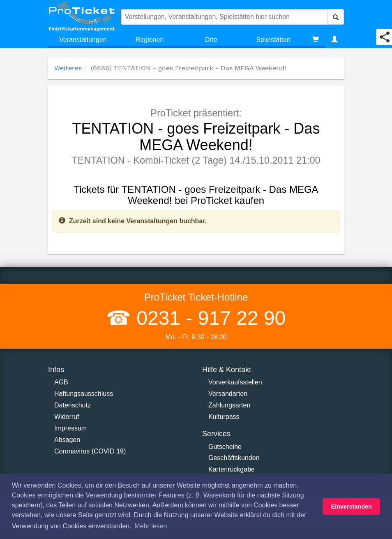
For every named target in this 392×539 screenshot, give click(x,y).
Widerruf (67, 417)
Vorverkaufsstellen (235, 382)
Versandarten (228, 394)
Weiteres (68, 68)
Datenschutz (73, 405)
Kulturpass (224, 417)
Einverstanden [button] (352, 507)
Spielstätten (273, 40)
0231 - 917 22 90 (208, 318)
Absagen (67, 440)
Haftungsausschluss (84, 394)
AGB (61, 382)
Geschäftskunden (234, 458)
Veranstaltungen (83, 40)
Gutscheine (225, 447)
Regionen (150, 40)
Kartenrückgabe (232, 469)
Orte (211, 40)
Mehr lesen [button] (151, 526)
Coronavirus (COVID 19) (90, 451)
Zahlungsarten (229, 405)
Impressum (70, 428)
